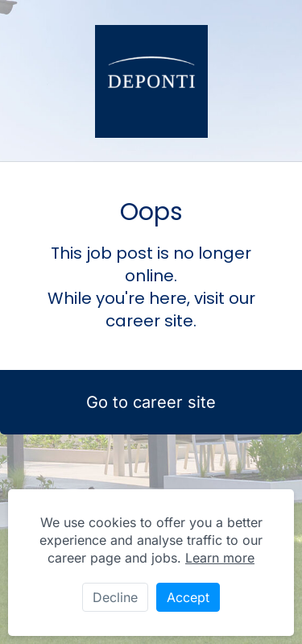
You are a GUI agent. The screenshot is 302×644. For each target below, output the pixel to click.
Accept (188, 597)
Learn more (220, 558)
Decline (115, 597)
